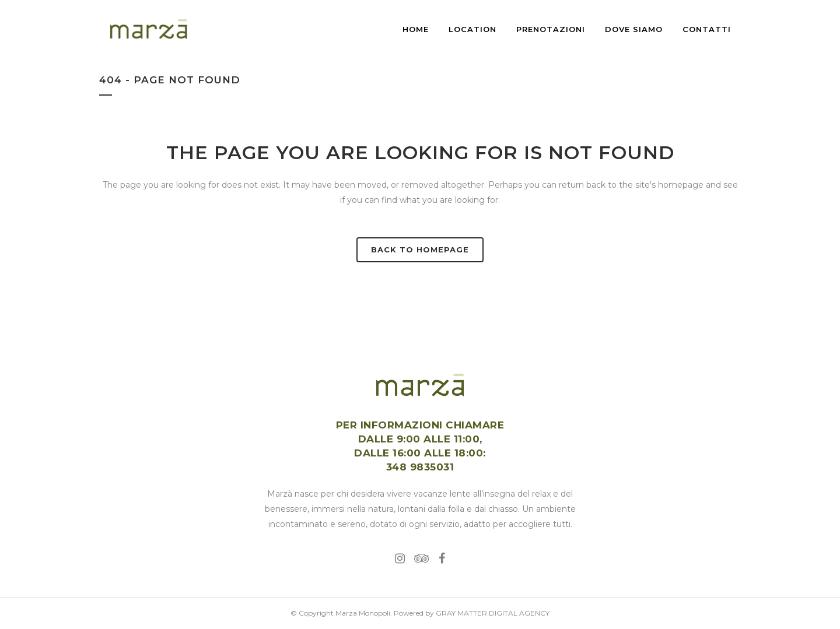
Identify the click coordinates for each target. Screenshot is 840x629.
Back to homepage (420, 250)
